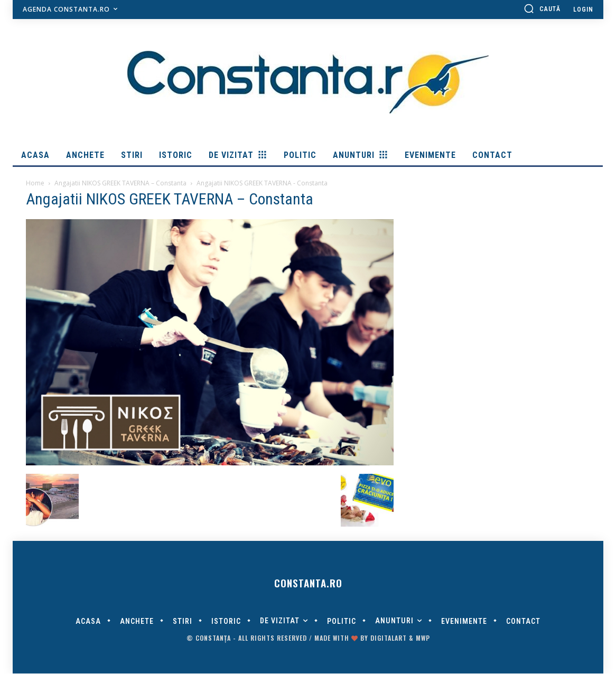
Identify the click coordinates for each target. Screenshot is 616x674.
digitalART (389, 638)
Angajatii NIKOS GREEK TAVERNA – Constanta (120, 183)
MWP (423, 638)
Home (35, 183)
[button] (542, 8)
